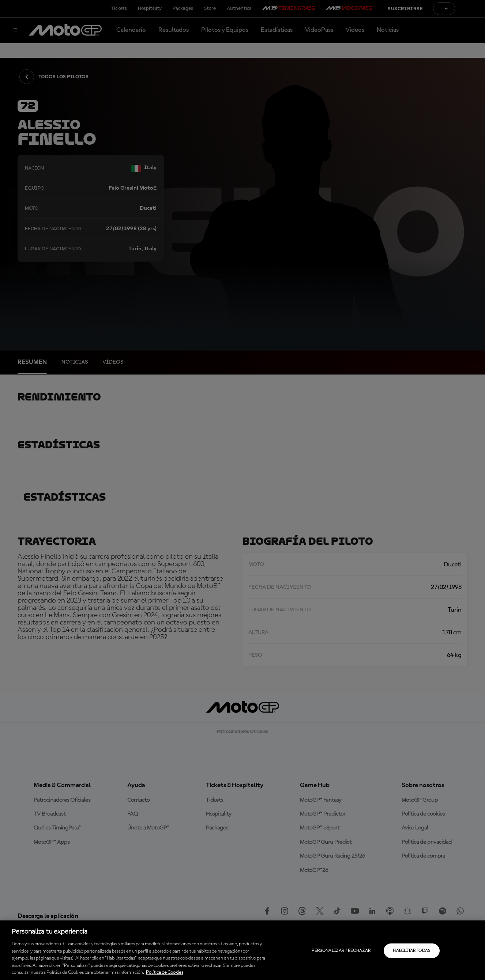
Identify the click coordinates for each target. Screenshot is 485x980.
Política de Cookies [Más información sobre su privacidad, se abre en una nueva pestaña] (165, 973)
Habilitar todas (411, 951)
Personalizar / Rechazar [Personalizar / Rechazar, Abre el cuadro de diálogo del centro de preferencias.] (341, 951)
